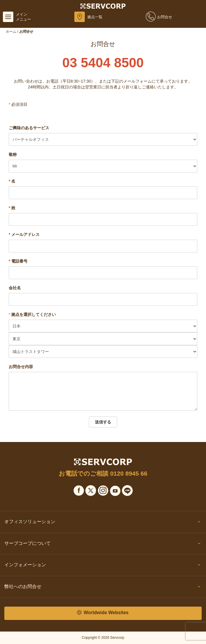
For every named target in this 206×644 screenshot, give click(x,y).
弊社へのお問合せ (103, 588)
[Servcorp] (103, 6)
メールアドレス (24, 234)
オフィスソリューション (103, 523)
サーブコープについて (103, 545)
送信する (103, 422)
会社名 (15, 288)
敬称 (13, 154)
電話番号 (18, 261)
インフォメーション (103, 566)
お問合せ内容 (21, 367)
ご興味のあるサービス (29, 128)
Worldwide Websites (103, 613)
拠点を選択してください (34, 314)
